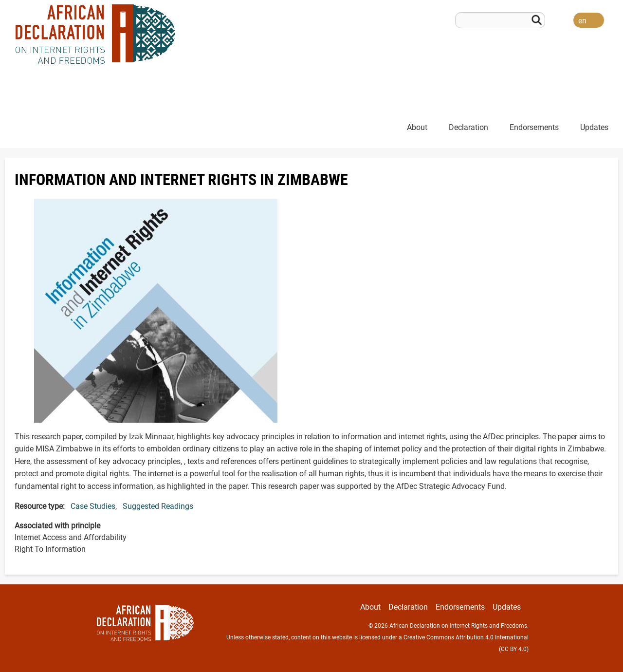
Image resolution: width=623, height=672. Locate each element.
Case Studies (93, 506)
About (417, 127)
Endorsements (534, 127)
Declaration (468, 127)
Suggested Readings (158, 506)
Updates (594, 127)
